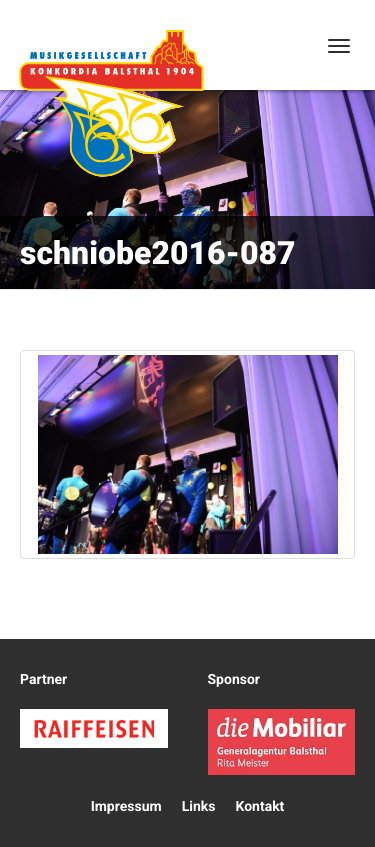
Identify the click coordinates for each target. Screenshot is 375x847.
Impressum (126, 807)
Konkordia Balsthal (111, 103)
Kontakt (259, 807)
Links (199, 807)
